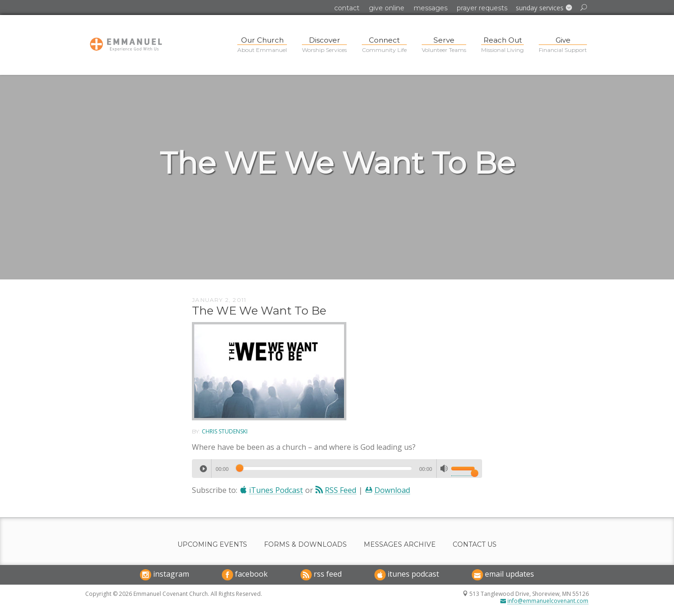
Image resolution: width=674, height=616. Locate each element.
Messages (431, 8)
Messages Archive (400, 545)
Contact (347, 8)
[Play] (203, 469)
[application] (337, 469)
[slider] (324, 468)
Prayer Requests (482, 8)
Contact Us (475, 545)
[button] (544, 8)
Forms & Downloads (305, 545)
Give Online (387, 8)
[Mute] (444, 469)
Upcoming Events (212, 545)
